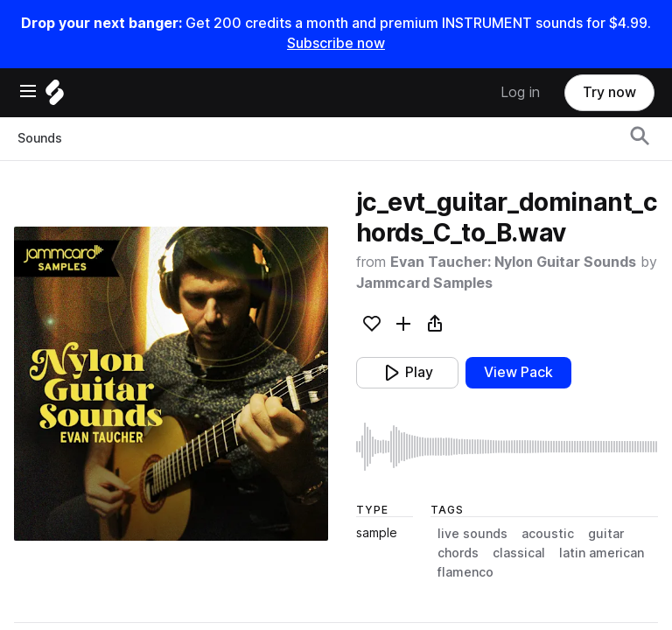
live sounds (472, 534)
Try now (609, 92)
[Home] (55, 97)
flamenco (465, 572)
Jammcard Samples (424, 283)
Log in (520, 92)
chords (458, 553)
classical (519, 553)
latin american (602, 553)
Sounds (40, 138)
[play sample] (507, 447)
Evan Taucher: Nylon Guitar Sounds (513, 262)
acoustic (548, 534)
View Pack (518, 372)
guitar (606, 534)
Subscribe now (336, 43)
